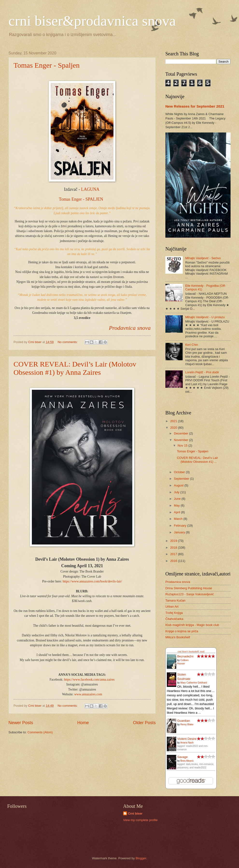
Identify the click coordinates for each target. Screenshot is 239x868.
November (181, 440)
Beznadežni (185, 656)
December (181, 433)
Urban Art (172, 607)
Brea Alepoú (187, 761)
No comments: (68, 342)
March (179, 519)
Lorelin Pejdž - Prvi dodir (202, 372)
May (177, 505)
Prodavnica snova (130, 328)
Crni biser (135, 813)
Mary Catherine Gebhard (194, 683)
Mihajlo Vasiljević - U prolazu (205, 317)
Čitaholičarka (174, 619)
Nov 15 (183, 445)
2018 (174, 548)
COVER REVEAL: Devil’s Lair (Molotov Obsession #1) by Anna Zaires (75, 368)
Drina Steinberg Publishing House (189, 588)
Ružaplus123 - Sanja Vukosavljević (190, 594)
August (179, 485)
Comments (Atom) (40, 732)
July (177, 492)
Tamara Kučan (175, 600)
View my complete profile (140, 820)
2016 (174, 561)
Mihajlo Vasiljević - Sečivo (203, 258)
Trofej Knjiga (174, 613)
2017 (174, 554)
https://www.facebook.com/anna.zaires (89, 680)
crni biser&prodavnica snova (92, 21)
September (182, 479)
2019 (174, 541)
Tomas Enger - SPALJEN (81, 199)
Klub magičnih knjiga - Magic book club (192, 625)
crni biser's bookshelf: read (191, 651)
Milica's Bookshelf (178, 637)
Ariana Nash (187, 743)
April (177, 512)
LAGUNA (91, 189)
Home (83, 723)
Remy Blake (187, 725)
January (180, 532)
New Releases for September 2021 (195, 106)
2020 (174, 428)
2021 (174, 421)
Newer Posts (21, 723)
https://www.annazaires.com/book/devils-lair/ (92, 581)
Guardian (184, 721)
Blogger (141, 858)
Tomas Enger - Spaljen (47, 65)
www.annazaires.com (88, 694)
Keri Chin (192, 345)
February (180, 526)
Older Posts (144, 723)
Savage (183, 757)
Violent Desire (187, 739)
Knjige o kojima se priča (182, 631)
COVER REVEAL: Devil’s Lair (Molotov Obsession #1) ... (197, 460)
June (178, 499)
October (180, 472)
